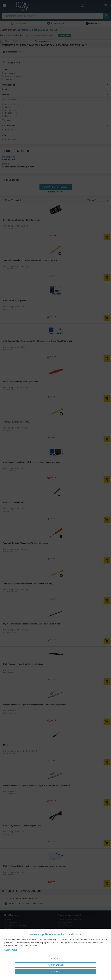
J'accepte (55, 972)
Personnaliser (56, 965)
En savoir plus (11, 950)
